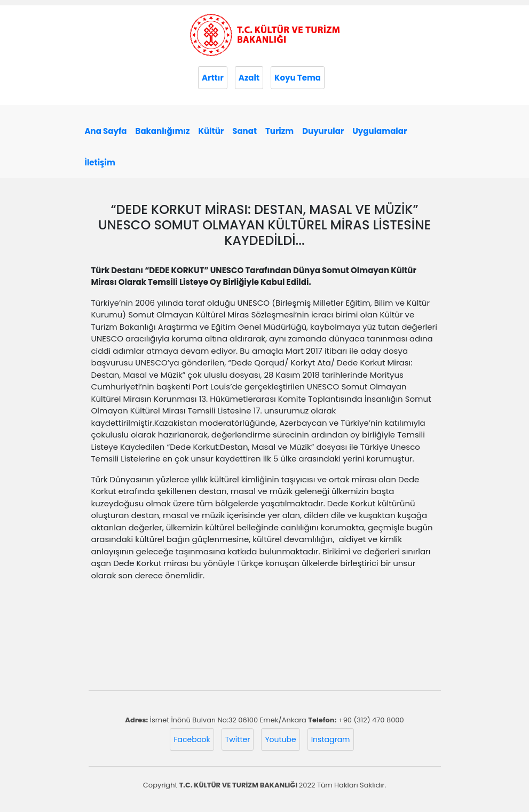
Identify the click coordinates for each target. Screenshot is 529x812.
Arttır (213, 78)
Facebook (192, 739)
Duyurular (323, 131)
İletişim (100, 162)
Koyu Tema (298, 78)
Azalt (249, 78)
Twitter (238, 739)
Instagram (331, 739)
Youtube (280, 739)
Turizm (279, 131)
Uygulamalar (380, 131)
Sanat (244, 131)
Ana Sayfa (106, 131)
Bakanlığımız (163, 131)
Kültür (211, 131)
